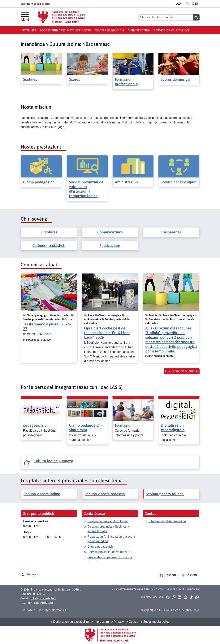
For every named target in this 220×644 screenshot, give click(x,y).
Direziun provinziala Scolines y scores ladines (108, 529)
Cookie (132, 622)
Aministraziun (139, 30)
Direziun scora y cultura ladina (108, 521)
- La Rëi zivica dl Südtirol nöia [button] (170, 610)
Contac (158, 589)
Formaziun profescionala (126, 82)
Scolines (29, 30)
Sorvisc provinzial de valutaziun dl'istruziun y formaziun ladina (86, 189)
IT (187, 4)
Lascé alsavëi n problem (183, 589)
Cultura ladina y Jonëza (53, 461)
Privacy (118, 622)
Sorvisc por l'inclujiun (179, 182)
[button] (168, 597)
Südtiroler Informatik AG (53, 610)
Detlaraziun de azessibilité (70, 622)
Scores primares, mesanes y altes (66, 30)
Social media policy (155, 622)
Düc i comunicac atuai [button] (182, 371)
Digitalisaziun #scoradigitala (173, 428)
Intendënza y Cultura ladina (167, 521)
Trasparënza (171, 232)
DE (195, 4)
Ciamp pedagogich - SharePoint (86, 428)
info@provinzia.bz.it (44, 598)
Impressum (100, 622)
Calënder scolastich (49, 245)
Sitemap (30, 574)
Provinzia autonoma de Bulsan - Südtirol (57, 589)
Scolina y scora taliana (165, 494)
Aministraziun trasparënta (131, 589)
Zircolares (49, 232)
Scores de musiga (175, 79)
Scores (74, 79)
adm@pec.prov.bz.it (40, 603)
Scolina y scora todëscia (105, 494)
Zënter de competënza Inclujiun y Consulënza (110, 560)
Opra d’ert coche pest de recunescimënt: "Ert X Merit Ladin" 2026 (107, 333)
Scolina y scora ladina (42, 494)
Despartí (168, 575)
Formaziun (124, 425)
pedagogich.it (35, 425)
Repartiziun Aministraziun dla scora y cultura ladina (111, 539)
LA (178, 4)
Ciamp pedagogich (109, 30)
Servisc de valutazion (172, 30)
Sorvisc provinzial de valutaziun (109, 552)
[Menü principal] (25, 17)
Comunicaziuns (110, 232)
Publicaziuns (110, 245)
